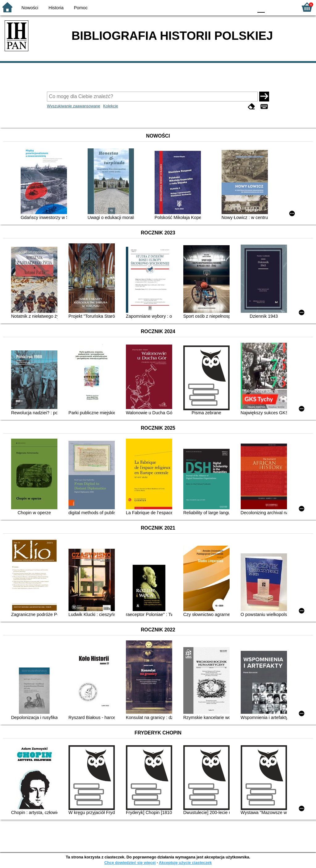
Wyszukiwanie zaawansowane (74, 106)
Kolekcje (110, 106)
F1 (272, 7)
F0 (261, 7)
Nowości (30, 8)
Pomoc (81, 8)
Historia (56, 8)
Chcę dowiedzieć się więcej (130, 863)
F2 (286, 7)
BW (222, 7)
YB (234, 7)
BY (247, 7)
